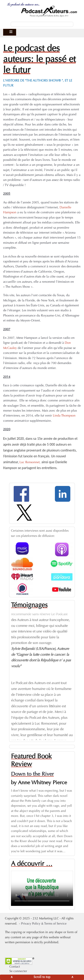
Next (76, 671)
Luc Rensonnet (30, 463)
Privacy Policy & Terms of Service (44, 924)
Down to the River (32, 774)
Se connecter (18, 971)
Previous (8, 671)
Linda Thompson (64, 416)
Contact (15, 967)
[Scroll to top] (42, 977)
